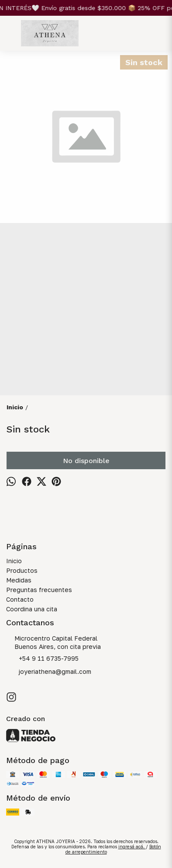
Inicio (14, 561)
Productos (22, 570)
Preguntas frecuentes (39, 590)
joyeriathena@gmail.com (49, 672)
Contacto (20, 599)
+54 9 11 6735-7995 (42, 659)
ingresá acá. (132, 847)
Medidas (19, 580)
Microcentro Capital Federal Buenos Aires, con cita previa (53, 642)
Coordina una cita (32, 609)
